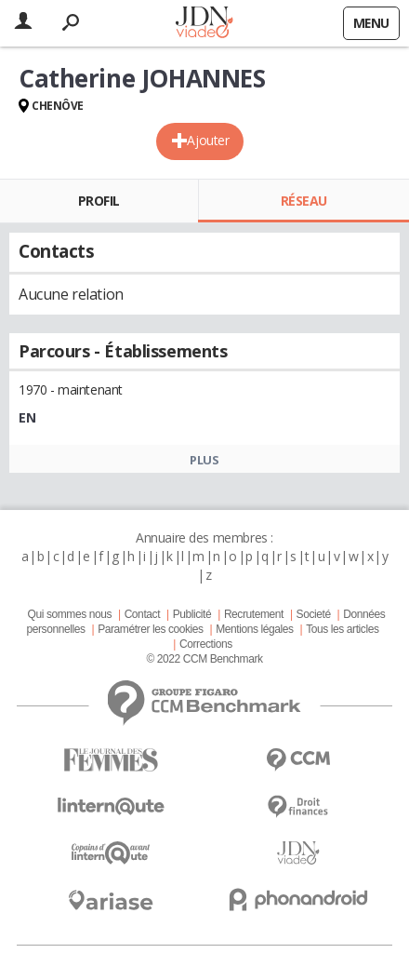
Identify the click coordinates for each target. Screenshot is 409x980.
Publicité (192, 614)
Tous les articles (342, 629)
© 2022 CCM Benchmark (204, 659)
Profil (99, 201)
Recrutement (254, 614)
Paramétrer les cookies (150, 629)
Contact (142, 614)
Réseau (304, 201)
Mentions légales (254, 629)
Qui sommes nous (70, 614)
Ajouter (208, 140)
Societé (314, 614)
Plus (204, 460)
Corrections (206, 644)
